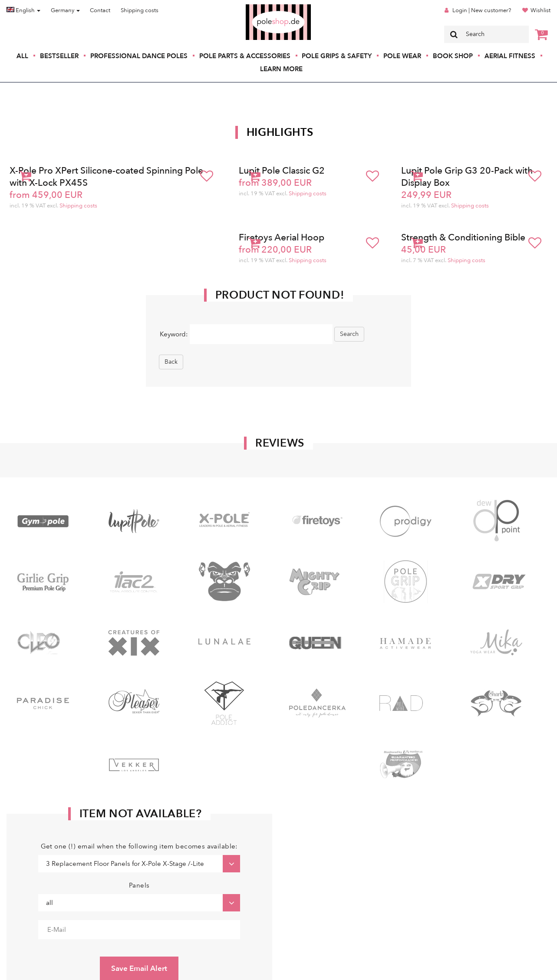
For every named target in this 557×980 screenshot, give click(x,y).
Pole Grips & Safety (337, 56)
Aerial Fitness (510, 56)
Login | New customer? (482, 10)
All (22, 56)
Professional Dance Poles (139, 56)
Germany (65, 10)
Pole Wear (402, 56)
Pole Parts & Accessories (245, 56)
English (23, 10)
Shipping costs (140, 10)
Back (171, 362)
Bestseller (59, 56)
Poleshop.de (258, 7)
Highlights (280, 132)
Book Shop (453, 56)
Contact (100, 10)
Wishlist (541, 10)
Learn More (281, 69)
